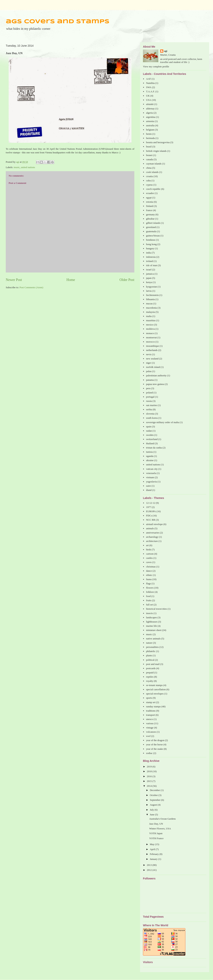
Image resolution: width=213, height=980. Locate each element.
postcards (151, 668)
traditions (151, 711)
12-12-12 (151, 503)
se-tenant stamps (154, 685)
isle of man (152, 265)
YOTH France (156, 838)
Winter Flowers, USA (160, 829)
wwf (148, 736)
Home (71, 280)
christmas (151, 567)
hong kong (151, 244)
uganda (150, 456)
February (155, 854)
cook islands (152, 172)
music (17, 167)
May (152, 844)
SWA (149, 87)
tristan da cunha (154, 448)
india (149, 253)
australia (150, 125)
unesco (149, 719)
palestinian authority (156, 375)
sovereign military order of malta (163, 422)
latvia (149, 291)
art (147, 545)
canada (149, 159)
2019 (150, 767)
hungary (150, 248)
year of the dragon (155, 740)
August (154, 805)
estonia (150, 202)
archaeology (152, 537)
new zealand (152, 359)
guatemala (151, 231)
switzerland (152, 439)
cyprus (149, 185)
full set (149, 605)
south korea (152, 418)
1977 (149, 507)
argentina (151, 117)
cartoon (150, 554)
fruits (149, 600)
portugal (150, 397)
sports (149, 698)
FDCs (149, 516)
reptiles (150, 677)
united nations (28, 167)
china (149, 168)
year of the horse (154, 744)
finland (150, 206)
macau (149, 303)
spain (149, 426)
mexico (150, 325)
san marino (151, 405)
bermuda (150, 138)
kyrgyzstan (151, 287)
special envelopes (155, 694)
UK (148, 96)
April (153, 849)
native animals (153, 639)
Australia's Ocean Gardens (162, 819)
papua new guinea (155, 384)
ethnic (149, 575)
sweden (150, 435)
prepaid (150, 672)
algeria (149, 113)
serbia (149, 409)
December (155, 790)
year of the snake (154, 749)
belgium (150, 130)
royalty (150, 681)
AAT (148, 79)
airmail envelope (154, 524)
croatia (149, 176)
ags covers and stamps (58, 22)
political (150, 660)
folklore (150, 592)
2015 (150, 781)
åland (149, 490)
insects (149, 613)
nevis (149, 354)
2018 (150, 771)
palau (149, 371)
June (152, 814)
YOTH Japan (156, 833)
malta (149, 316)
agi (166, 51)
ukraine (150, 460)
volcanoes (151, 732)
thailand (150, 443)
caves (149, 562)
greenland (151, 227)
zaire (148, 486)
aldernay (150, 109)
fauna (149, 579)
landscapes (151, 617)
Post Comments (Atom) (31, 287)
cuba (148, 180)
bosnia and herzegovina (158, 142)
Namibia (150, 83)
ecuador (150, 193)
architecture (152, 541)
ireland (149, 261)
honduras (151, 240)
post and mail (153, 664)
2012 (150, 870)
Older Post (127, 280)
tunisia (149, 452)
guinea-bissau (153, 236)
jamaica (150, 274)
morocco (150, 342)
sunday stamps (153, 706)
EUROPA (151, 511)
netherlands (152, 350)
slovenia (150, 414)
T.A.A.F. (150, 91)
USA (149, 100)
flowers (150, 588)
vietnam (150, 477)
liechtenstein (152, 295)
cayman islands (154, 164)
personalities (152, 647)
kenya (149, 282)
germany (150, 214)
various (150, 723)
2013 (150, 865)
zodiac (149, 753)
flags (148, 583)
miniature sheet (154, 630)
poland (149, 393)
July (152, 810)
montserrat (151, 337)
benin (149, 134)
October (154, 795)
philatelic (151, 651)
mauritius (151, 320)
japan (149, 278)
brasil (149, 147)
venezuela (151, 473)
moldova (150, 329)
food (148, 596)
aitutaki (150, 104)
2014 (150, 786)
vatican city (152, 469)
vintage (150, 728)
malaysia (150, 312)
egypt (149, 198)
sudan (149, 431)
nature (149, 643)
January (154, 859)
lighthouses (152, 622)
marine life (151, 626)
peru (148, 388)
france (149, 210)
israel (149, 270)
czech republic (153, 189)
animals (150, 528)
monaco (150, 333)
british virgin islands (156, 151)
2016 (150, 776)
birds (149, 549)
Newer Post (14, 280)
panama (150, 380)
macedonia (151, 308)
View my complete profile (156, 66)
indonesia (151, 257)
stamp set (151, 702)
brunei (149, 155)
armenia (150, 121)
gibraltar (150, 219)
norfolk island (153, 367)
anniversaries (153, 533)
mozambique (152, 346)
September (156, 800)
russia (149, 401)
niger (149, 363)
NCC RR (151, 520)
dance (149, 571)
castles (149, 558)
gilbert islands (153, 223)
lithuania (150, 299)
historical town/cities (156, 609)
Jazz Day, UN (156, 824)
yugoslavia (151, 482)
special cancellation (156, 689)
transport (150, 715)
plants (149, 655)
